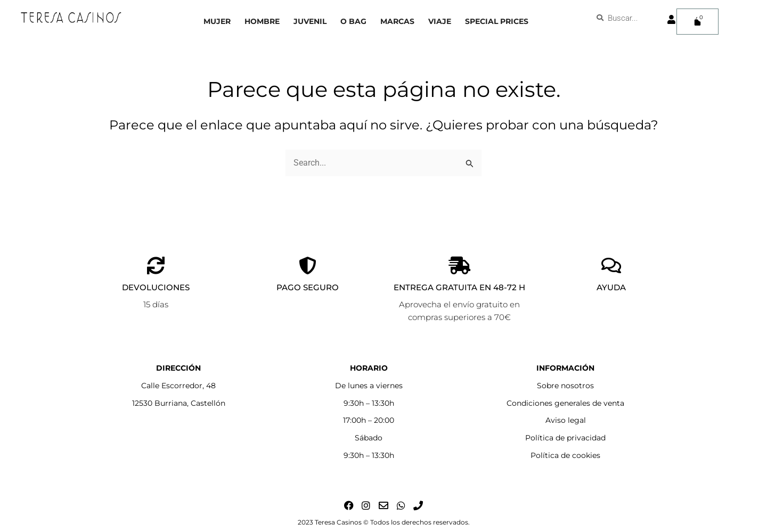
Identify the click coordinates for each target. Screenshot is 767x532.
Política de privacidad (565, 438)
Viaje (440, 21)
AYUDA (611, 287)
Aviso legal (566, 420)
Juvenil (310, 21)
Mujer (217, 21)
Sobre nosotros (565, 386)
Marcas (397, 21)
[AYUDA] (611, 265)
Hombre (262, 21)
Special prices (497, 21)
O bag (353, 21)
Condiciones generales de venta (565, 403)
